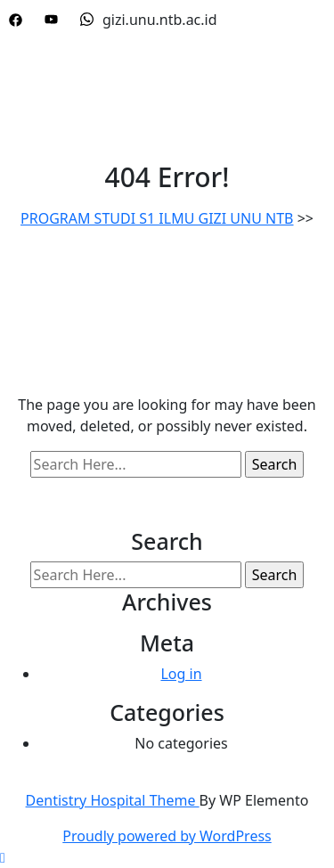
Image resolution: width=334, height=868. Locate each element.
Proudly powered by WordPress (167, 836)
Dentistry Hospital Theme (113, 800)
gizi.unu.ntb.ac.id (149, 20)
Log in (181, 674)
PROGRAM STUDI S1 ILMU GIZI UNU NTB (157, 218)
